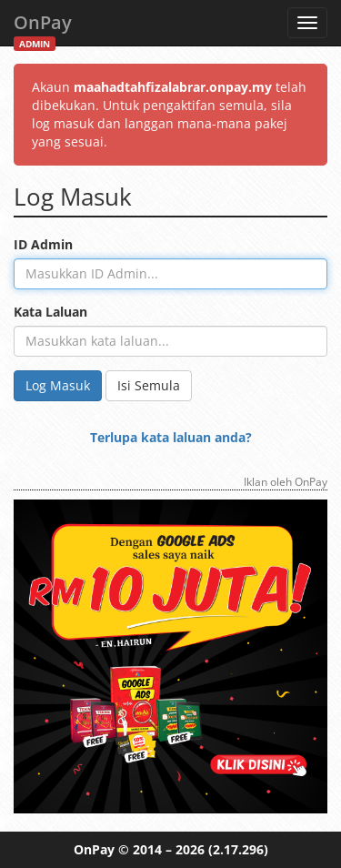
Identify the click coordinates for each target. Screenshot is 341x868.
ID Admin (43, 244)
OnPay (43, 28)
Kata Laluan (50, 312)
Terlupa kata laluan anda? (171, 437)
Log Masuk (58, 385)
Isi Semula (149, 385)
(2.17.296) (238, 849)
